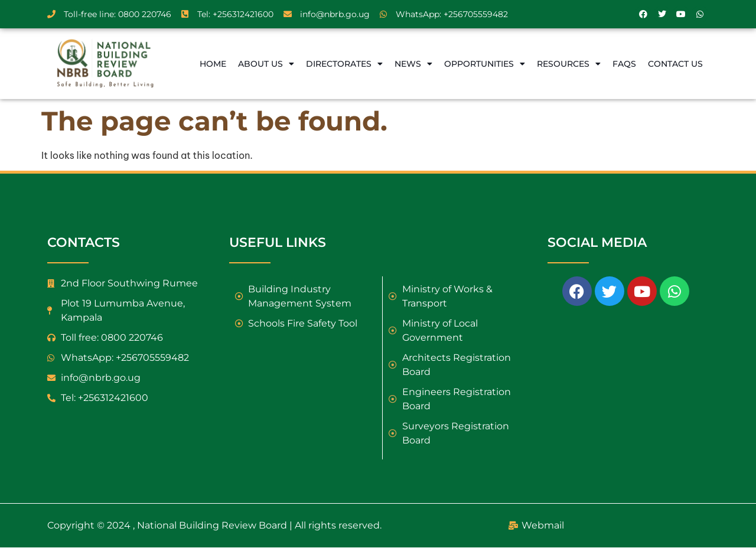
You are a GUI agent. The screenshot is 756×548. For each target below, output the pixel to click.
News (413, 64)
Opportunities (485, 64)
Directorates (344, 64)
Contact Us (675, 64)
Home (213, 64)
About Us (266, 64)
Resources (569, 64)
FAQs (624, 64)
